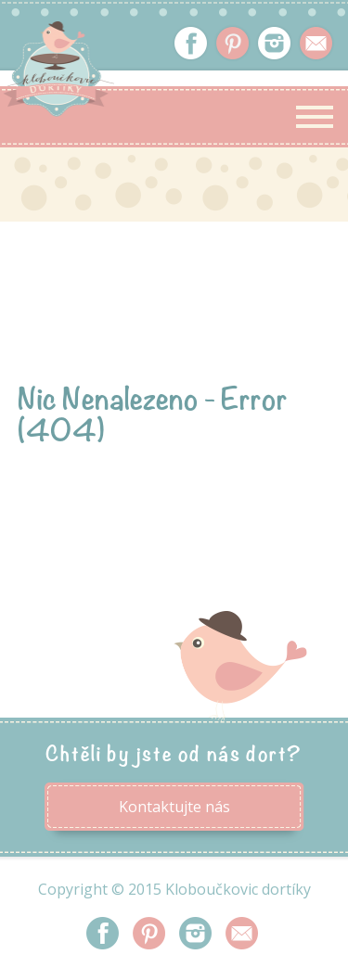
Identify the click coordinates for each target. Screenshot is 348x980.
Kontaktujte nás (174, 807)
